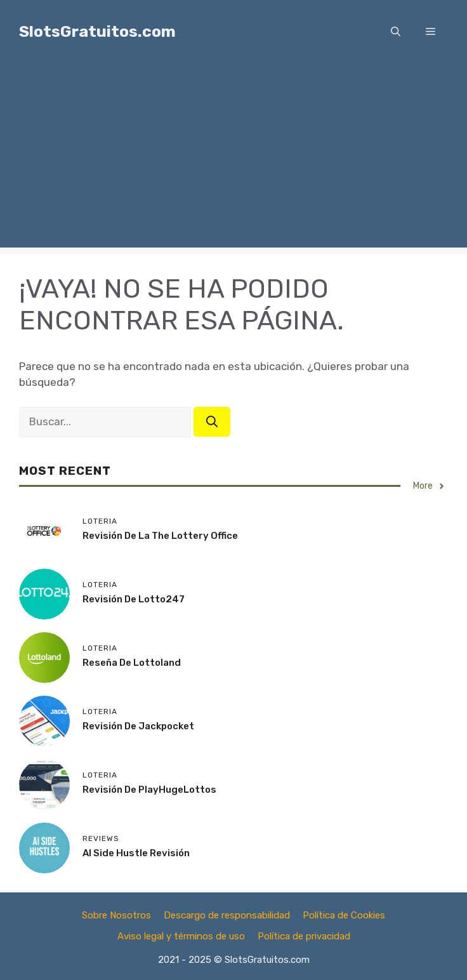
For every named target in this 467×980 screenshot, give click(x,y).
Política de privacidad (304, 936)
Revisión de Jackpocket (138, 726)
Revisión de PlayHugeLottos (149, 790)
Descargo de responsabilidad (227, 915)
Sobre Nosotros (116, 915)
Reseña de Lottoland (132, 663)
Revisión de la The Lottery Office (160, 536)
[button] (396, 32)
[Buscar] (212, 422)
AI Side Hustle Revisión (136, 853)
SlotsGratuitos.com (97, 31)
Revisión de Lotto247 (134, 599)
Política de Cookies (344, 915)
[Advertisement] (233, 159)
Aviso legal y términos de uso (181, 936)
